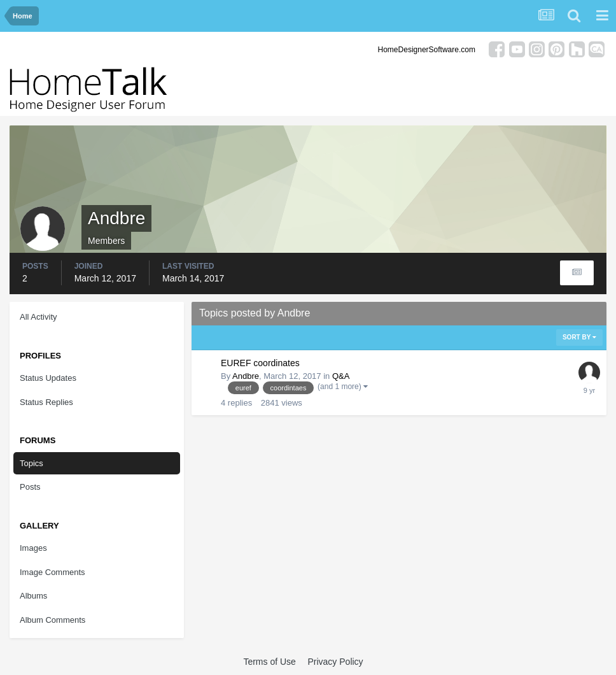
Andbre (246, 376)
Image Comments (52, 572)
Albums (33, 596)
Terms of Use (269, 662)
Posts (30, 487)
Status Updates (48, 378)
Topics (31, 463)
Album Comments (52, 620)
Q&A (341, 376)
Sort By (579, 337)
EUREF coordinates (260, 363)
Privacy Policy (335, 662)
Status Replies (46, 402)
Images (33, 548)
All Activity (38, 317)
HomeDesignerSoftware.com (427, 50)
